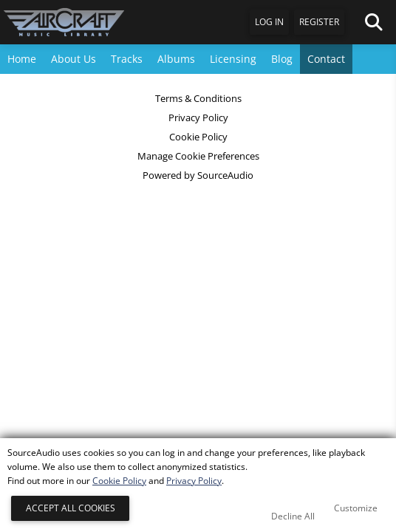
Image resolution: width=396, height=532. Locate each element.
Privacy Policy (198, 117)
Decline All (293, 516)
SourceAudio (225, 175)
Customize (356, 508)
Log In (269, 22)
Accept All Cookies (71, 508)
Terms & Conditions (198, 98)
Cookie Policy (198, 137)
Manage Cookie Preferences (198, 156)
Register (319, 22)
